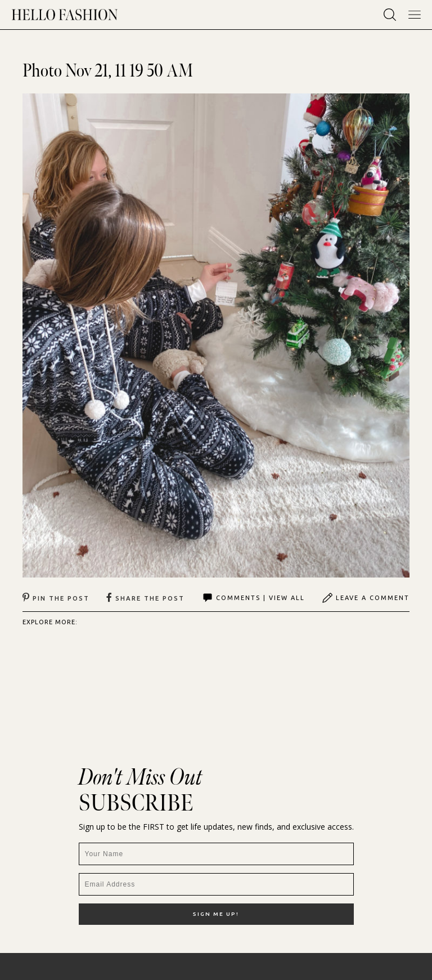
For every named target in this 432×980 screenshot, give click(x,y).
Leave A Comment (366, 598)
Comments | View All (253, 598)
